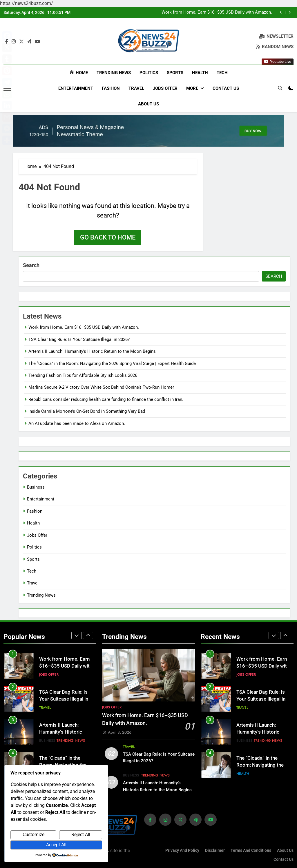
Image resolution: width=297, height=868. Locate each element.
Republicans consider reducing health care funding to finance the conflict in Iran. (106, 399)
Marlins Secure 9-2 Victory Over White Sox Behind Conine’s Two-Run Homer (101, 387)
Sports (175, 73)
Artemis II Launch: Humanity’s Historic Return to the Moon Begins (92, 351)
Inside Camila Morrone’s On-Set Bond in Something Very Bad (87, 411)
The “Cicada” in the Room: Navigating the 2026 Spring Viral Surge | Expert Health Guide (112, 363)
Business (36, 487)
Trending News (114, 73)
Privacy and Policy (182, 850)
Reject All (81, 835)
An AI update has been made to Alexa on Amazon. (77, 423)
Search (31, 265)
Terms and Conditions (251, 850)
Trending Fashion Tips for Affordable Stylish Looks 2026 (83, 375)
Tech (222, 73)
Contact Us (226, 88)
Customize (33, 835)
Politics (149, 73)
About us (148, 104)
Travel (136, 88)
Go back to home (108, 237)
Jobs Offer (165, 88)
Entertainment (76, 88)
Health (200, 73)
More (192, 88)
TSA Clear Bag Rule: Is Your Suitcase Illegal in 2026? (79, 339)
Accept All (56, 845)
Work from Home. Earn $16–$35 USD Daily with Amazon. (217, 12)
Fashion (111, 88)
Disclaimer (215, 850)
